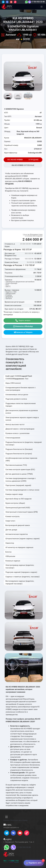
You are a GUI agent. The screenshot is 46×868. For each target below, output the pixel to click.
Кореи (25, 820)
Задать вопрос (23, 320)
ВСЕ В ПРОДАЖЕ (23, 160)
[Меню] (42, 7)
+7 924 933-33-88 (36, 2)
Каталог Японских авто (13, 820)
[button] (41, 75)
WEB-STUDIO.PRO (11, 861)
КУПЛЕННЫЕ (23, 165)
